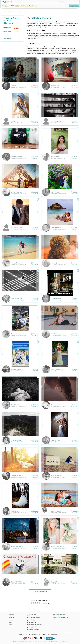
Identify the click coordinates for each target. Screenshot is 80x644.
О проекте (11, 617)
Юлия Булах (55, 157)
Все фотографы (31, 621)
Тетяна (13, 121)
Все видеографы (32, 622)
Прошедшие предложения (34, 629)
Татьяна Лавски (56, 299)
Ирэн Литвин (55, 192)
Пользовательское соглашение (60, 617)
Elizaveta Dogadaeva (57, 547)
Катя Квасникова (56, 334)
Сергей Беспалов (17, 476)
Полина (14, 86)
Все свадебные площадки (34, 626)
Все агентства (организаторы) (35, 624)
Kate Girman (15, 511)
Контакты (11, 621)
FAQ (60, 2)
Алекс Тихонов (56, 440)
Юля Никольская (17, 440)
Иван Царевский (16, 299)
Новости (11, 626)
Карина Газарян (16, 263)
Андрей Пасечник (57, 582)
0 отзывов (35, 86)
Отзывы (11, 622)
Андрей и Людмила (17, 369)
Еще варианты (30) (40, 591)
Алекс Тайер (55, 86)
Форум (10, 624)
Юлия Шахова (56, 405)
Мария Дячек (55, 263)
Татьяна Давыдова (17, 228)
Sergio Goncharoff (17, 157)
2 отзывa (75, 228)
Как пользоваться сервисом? (34, 617)
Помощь (63, 2)
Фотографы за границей (11, 11)
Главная (2, 11)
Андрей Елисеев (56, 228)
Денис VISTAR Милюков (19, 582)
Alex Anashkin (15, 405)
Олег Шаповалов (56, 121)
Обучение (55, 619)
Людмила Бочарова (17, 334)
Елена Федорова (16, 192)
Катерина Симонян (57, 369)
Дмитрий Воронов (17, 547)
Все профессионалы (32, 619)
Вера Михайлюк (56, 511)
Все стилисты (31, 628)
